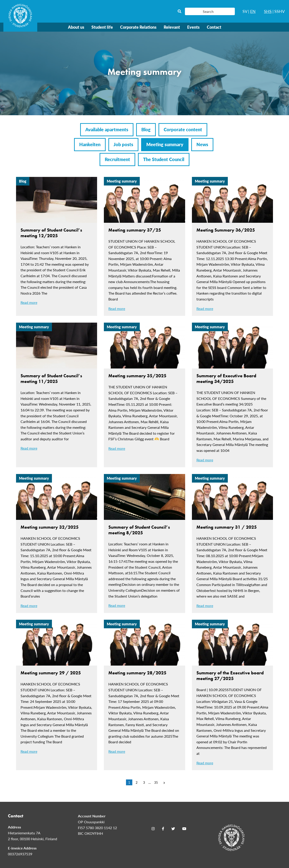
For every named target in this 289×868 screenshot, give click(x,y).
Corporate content (183, 129)
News (202, 144)
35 (156, 782)
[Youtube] (184, 828)
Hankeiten (90, 144)
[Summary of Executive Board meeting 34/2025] (233, 395)
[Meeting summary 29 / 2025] (57, 689)
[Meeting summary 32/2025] (57, 543)
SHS (268, 11)
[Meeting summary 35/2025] (144, 389)
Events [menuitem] (193, 27)
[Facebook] (163, 828)
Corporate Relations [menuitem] (138, 27)
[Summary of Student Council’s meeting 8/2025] (144, 543)
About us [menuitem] (76, 27)
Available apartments (107, 129)
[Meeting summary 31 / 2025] (233, 543)
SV (245, 11)
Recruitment (117, 159)
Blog (146, 129)
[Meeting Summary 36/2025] (233, 246)
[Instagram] (153, 828)
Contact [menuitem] (214, 27)
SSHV (280, 11)
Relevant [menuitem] (172, 27)
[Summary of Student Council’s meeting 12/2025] (57, 243)
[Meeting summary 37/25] (144, 246)
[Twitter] (173, 828)
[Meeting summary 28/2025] (144, 689)
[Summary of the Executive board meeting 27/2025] (233, 695)
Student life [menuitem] (102, 27)
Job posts (123, 144)
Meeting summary (165, 144)
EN (253, 11)
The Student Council (164, 159)
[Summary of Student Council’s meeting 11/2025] (57, 389)
